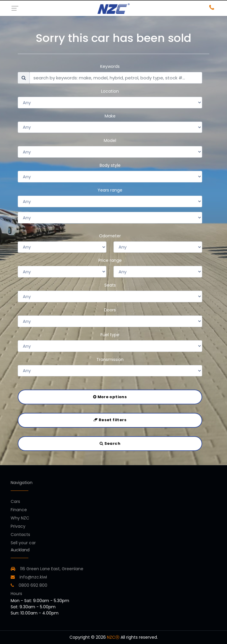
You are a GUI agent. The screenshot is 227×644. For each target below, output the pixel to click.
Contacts (20, 535)
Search (110, 443)
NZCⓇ (113, 637)
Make (110, 116)
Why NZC (20, 518)
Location (110, 91)
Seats (110, 285)
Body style (110, 165)
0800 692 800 (29, 585)
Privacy (18, 526)
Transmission (110, 359)
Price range (110, 260)
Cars (15, 501)
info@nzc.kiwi (29, 577)
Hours (16, 594)
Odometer (110, 236)
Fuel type (110, 335)
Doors (110, 310)
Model (110, 140)
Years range (110, 190)
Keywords (110, 66)
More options (110, 397)
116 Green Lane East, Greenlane (52, 569)
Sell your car (23, 543)
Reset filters (110, 420)
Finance (19, 510)
